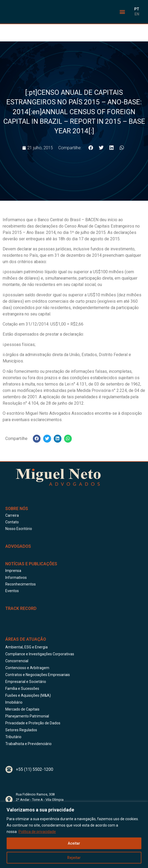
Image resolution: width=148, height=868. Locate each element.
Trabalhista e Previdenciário (28, 744)
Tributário (13, 737)
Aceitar (74, 843)
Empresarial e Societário (26, 682)
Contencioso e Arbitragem (27, 668)
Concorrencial (17, 661)
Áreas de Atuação (26, 639)
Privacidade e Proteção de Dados (33, 723)
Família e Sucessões (22, 689)
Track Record (21, 608)
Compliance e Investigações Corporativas (40, 654)
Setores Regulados (21, 730)
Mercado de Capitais (22, 709)
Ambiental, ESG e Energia (26, 647)
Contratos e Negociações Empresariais (38, 675)
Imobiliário (14, 702)
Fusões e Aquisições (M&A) (28, 695)
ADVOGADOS (18, 546)
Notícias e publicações (31, 564)
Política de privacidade (37, 832)
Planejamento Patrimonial (27, 716)
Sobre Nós (17, 509)
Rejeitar (74, 858)
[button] (122, 12)
